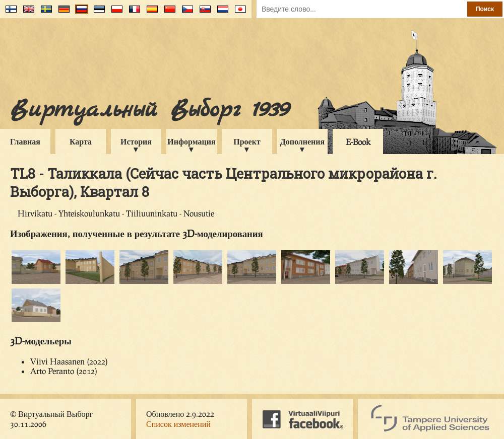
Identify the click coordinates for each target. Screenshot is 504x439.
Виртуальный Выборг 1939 (149, 110)
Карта (81, 141)
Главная (25, 141)
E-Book (358, 142)
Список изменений (178, 424)
